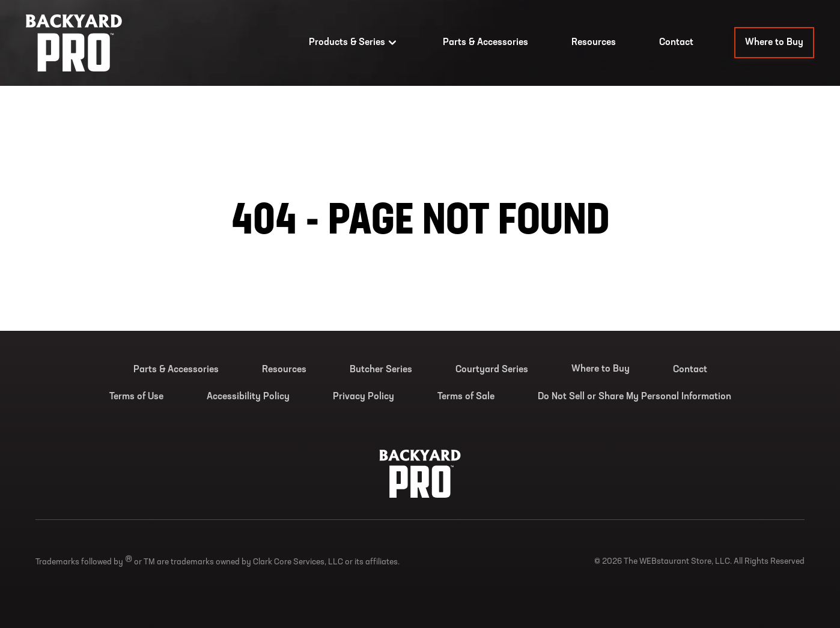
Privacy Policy (364, 397)
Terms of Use (136, 397)
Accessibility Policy (248, 397)
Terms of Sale (466, 397)
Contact (676, 43)
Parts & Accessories (485, 43)
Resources (594, 43)
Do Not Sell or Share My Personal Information (635, 397)
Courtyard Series (492, 370)
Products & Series (354, 43)
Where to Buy (774, 43)
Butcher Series (381, 370)
